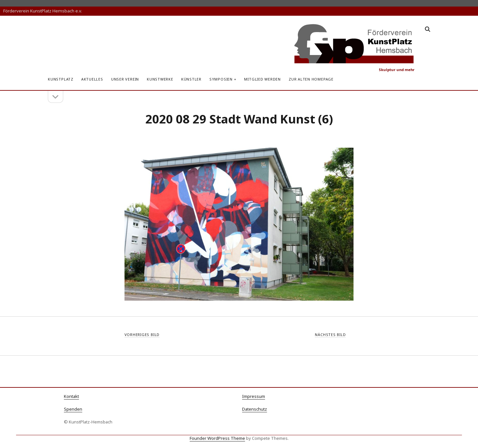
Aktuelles (92, 79)
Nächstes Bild (330, 335)
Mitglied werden (262, 79)
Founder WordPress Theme (217, 438)
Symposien (221, 79)
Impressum (254, 396)
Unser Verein (125, 79)
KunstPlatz (61, 79)
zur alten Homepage (311, 79)
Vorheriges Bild (142, 335)
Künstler (191, 79)
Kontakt (71, 396)
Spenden (73, 409)
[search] (428, 29)
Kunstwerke (160, 79)
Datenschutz (255, 409)
